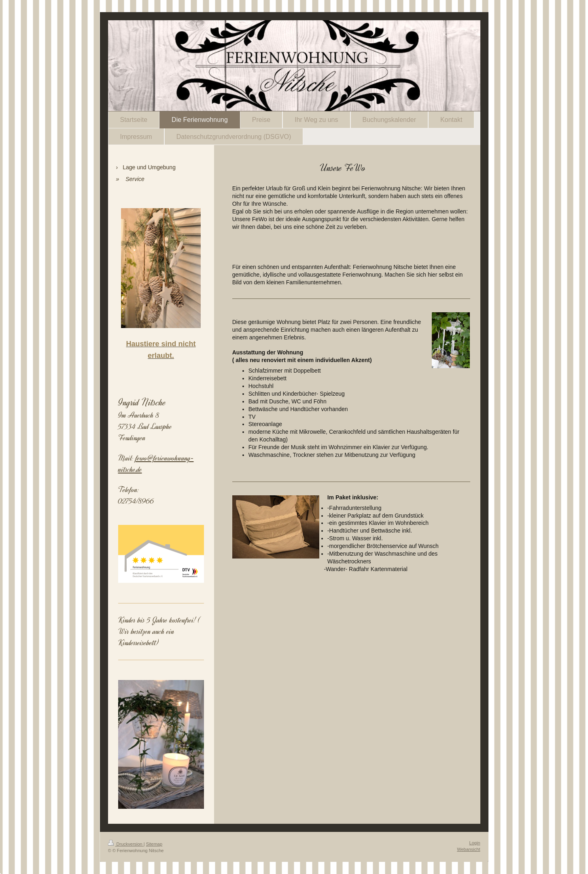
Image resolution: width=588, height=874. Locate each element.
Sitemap (154, 844)
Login (475, 843)
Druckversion (126, 844)
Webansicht (468, 849)
